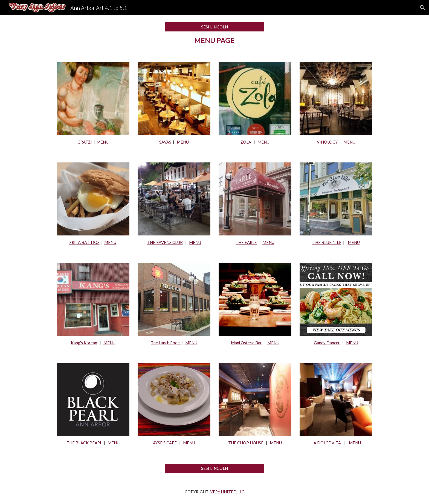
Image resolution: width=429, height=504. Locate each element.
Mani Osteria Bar (246, 343)
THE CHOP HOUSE (246, 443)
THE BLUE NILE (327, 242)
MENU (103, 142)
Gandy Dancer (327, 343)
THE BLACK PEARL (84, 443)
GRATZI (85, 142)
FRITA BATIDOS (84, 242)
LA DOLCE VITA (326, 443)
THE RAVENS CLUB (165, 242)
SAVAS (165, 142)
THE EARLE (246, 242)
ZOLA (246, 142)
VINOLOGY (327, 142)
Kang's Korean (84, 343)
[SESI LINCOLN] (214, 27)
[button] (422, 8)
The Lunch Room (166, 343)
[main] (214, 40)
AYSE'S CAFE (165, 443)
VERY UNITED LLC (227, 492)
